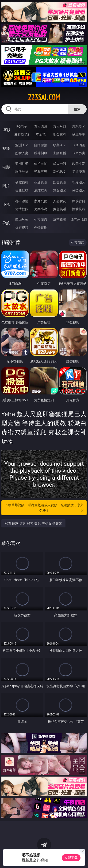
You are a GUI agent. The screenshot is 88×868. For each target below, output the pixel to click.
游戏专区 (79, 126)
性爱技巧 (79, 209)
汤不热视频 (79, 220)
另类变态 (79, 172)
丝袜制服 (41, 153)
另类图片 (79, 190)
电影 (6, 167)
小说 (6, 204)
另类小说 (41, 209)
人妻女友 (60, 201)
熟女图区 (60, 190)
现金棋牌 (60, 134)
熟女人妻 (22, 153)
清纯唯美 (41, 190)
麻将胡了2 (22, 134)
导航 (6, 223)
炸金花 (41, 134)
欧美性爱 (79, 164)
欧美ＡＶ (60, 145)
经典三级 (41, 172)
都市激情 (22, 201)
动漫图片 (79, 182)
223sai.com (44, 97)
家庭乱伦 (41, 201)
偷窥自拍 (22, 182)
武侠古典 (79, 201)
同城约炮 (22, 220)
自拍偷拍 (41, 145)
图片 (6, 186)
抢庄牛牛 (79, 134)
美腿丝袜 (22, 190)
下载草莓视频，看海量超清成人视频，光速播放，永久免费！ (45, 508)
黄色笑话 (60, 209)
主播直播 (60, 153)
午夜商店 (41, 220)
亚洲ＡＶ (22, 145)
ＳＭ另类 (79, 153)
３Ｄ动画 (79, 145)
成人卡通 (60, 164)
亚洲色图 (41, 182)
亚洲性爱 (22, 164)
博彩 (6, 130)
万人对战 (60, 126)
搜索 (77, 109)
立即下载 (71, 858)
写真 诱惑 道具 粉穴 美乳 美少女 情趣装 (34, 523)
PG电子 (22, 126)
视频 (6, 148)
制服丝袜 (22, 172)
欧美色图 (60, 182)
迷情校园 (22, 209)
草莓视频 (60, 220)
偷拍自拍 (41, 164)
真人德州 (41, 126)
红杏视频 (22, 228)
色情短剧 (41, 228)
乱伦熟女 (60, 172)
